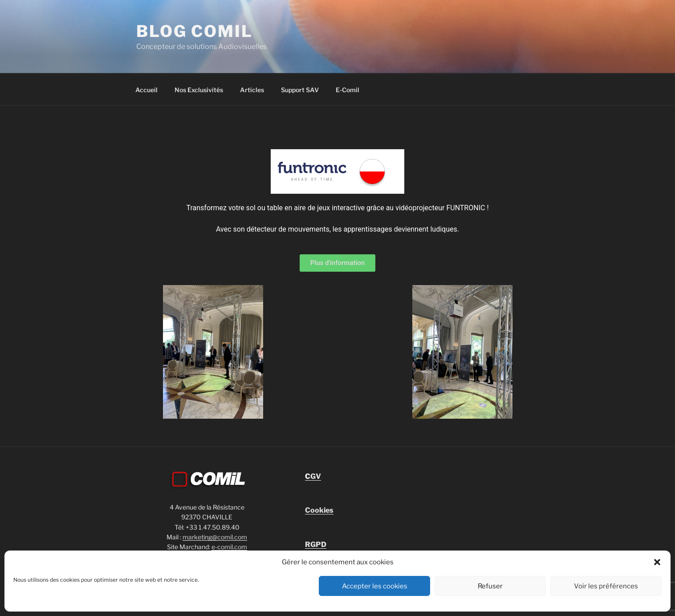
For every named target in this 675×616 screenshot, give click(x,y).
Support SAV (300, 90)
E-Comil (348, 90)
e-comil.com (229, 547)
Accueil (146, 90)
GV (313, 476)
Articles (252, 90)
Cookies (319, 510)
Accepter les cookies (375, 586)
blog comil (195, 31)
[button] (657, 562)
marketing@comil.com (215, 537)
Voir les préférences (606, 586)
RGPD (316, 545)
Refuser (490, 586)
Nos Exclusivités (199, 90)
